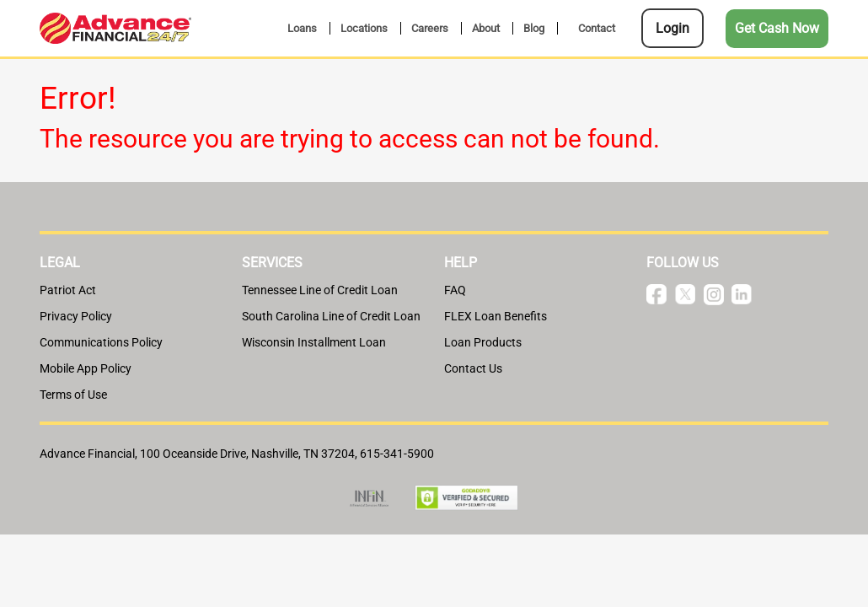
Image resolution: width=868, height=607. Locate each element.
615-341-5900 (397, 454)
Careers (430, 28)
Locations (364, 28)
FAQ (455, 290)
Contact (597, 28)
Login (672, 28)
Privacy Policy (76, 316)
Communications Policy (101, 342)
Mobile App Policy (86, 368)
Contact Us (473, 368)
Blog (534, 28)
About (486, 28)
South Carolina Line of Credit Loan (331, 316)
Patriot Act (68, 290)
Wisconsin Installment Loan (314, 342)
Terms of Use (73, 395)
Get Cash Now (777, 28)
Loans (302, 28)
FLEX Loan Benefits (496, 316)
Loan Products (483, 342)
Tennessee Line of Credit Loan (320, 290)
